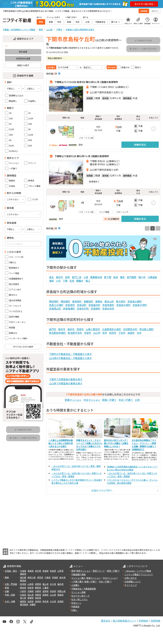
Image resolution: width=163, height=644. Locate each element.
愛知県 (23, 588)
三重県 (46, 588)
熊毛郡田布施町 (57, 333)
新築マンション (73, 400)
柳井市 (62, 329)
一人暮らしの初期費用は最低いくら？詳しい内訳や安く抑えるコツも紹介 (61, 443)
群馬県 (23, 580)
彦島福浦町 (69, 309)
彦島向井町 (108, 309)
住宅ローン (76, 603)
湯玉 (51, 277)
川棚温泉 (152, 277)
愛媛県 (31, 598)
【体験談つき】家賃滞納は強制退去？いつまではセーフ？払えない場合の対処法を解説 (132, 468)
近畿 (7, 591)
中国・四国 (10, 595)
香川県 (23, 598)
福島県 (23, 574)
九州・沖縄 (10, 601)
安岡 (67, 277)
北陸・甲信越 (11, 584)
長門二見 (77, 277)
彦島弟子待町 (140, 305)
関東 (7, 577)
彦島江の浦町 (56, 305)
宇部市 (88, 333)
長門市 (53, 329)
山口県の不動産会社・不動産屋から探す (70, 358)
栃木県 (62, 577)
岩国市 (131, 333)
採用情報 (156, 621)
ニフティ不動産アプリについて (139, 574)
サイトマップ (131, 585)
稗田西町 (54, 301)
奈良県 (53, 591)
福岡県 (23, 601)
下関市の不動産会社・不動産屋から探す (70, 354)
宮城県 (46, 571)
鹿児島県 (24, 604)
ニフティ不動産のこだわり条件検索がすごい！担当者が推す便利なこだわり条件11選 (77, 481)
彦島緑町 (96, 309)
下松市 (122, 333)
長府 (116, 277)
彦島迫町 (82, 305)
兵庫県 (31, 591)
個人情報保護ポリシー (125, 621)
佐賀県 (31, 601)
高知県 (38, 598)
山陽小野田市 (93, 329)
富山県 (46, 584)
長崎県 (38, 601)
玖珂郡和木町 (130, 329)
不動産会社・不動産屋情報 (84, 589)
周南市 (80, 329)
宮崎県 (60, 601)
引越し (74, 610)
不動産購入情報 (78, 574)
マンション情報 (78, 592)
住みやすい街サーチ (80, 596)
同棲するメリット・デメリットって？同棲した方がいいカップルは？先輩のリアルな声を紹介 (89, 445)
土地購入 (75, 585)
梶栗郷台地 (96, 277)
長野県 (38, 584)
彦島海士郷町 (135, 301)
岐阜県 (31, 588)
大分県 (53, 601)
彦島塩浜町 (94, 305)
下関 (65, 281)
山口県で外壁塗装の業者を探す (66, 383)
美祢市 (71, 329)
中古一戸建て (126, 400)
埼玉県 (40, 577)
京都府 (38, 591)
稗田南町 (65, 301)
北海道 (23, 571)
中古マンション (92, 400)
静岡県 (38, 588)
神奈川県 (32, 577)
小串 (86, 277)
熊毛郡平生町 (75, 333)
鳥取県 (38, 595)
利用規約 (144, 621)
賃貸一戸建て (113, 571)
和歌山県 (61, 591)
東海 (7, 588)
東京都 (23, 577)
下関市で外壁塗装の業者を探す (66, 379)
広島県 (23, 595)
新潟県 (23, 584)
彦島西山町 (55, 309)
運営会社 (106, 621)
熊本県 (46, 601)
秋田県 (53, 571)
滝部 (51, 281)
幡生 (122, 277)
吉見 (72, 281)
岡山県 (31, 595)
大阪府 (23, 591)
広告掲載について (133, 581)
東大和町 (121, 301)
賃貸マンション (84, 571)
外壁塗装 (75, 606)
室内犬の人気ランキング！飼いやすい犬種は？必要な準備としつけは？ (116, 443)
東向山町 (109, 301)
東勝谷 (99, 301)
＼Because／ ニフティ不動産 (138, 571)
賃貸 (73, 571)
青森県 (31, 571)
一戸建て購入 (77, 581)
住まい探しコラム (79, 599)
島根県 (46, 595)
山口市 (97, 333)
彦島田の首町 (123, 305)
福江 (88, 281)
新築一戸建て (109, 400)
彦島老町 (70, 305)
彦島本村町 (83, 309)
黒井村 (59, 277)
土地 (137, 400)
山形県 (60, 571)
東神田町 (77, 301)
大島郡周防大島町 (112, 329)
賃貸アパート (99, 571)
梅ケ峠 (142, 277)
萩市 (105, 333)
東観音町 (88, 301)
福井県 (60, 584)
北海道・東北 (11, 571)
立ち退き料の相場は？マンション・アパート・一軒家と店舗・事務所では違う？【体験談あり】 (144, 445)
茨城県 (55, 577)
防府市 (113, 333)
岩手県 (38, 571)
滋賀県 (46, 591)
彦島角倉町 (108, 305)
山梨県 (31, 584)
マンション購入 (78, 578)
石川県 (53, 584)
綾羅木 (80, 281)
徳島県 (60, 595)
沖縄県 (33, 604)
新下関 (108, 277)
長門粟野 (132, 277)
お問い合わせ (131, 578)
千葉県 (48, 577)
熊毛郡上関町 (147, 329)
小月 (58, 281)
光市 (139, 333)
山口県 (53, 595)
